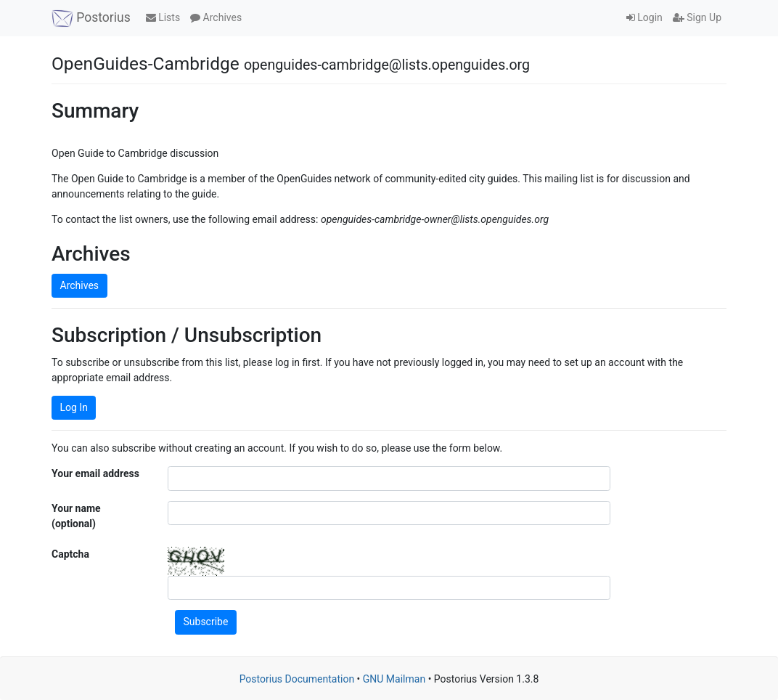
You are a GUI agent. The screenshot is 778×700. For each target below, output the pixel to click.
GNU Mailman (394, 679)
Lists (163, 17)
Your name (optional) (76, 516)
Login (644, 17)
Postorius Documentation (297, 679)
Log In (74, 407)
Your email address (95, 473)
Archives (216, 17)
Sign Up (697, 17)
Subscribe (206, 622)
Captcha (70, 554)
